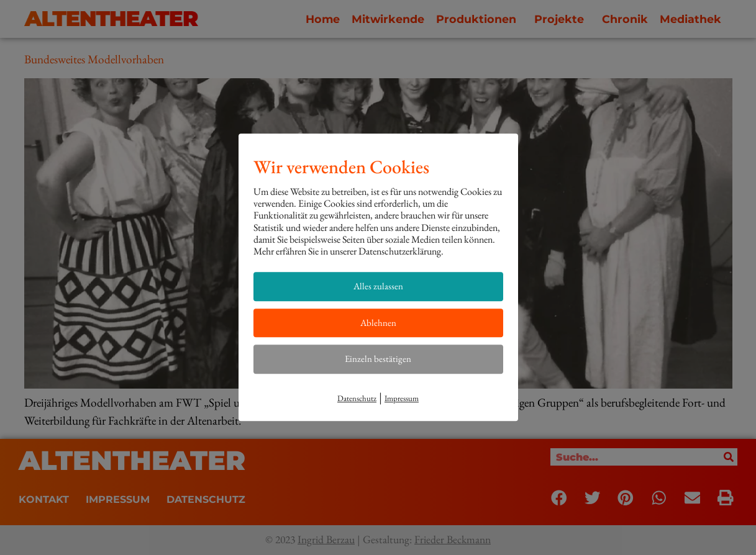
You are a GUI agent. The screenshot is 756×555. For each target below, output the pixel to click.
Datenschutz (357, 398)
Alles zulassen (378, 286)
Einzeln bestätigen (378, 359)
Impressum (402, 398)
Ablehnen (378, 323)
